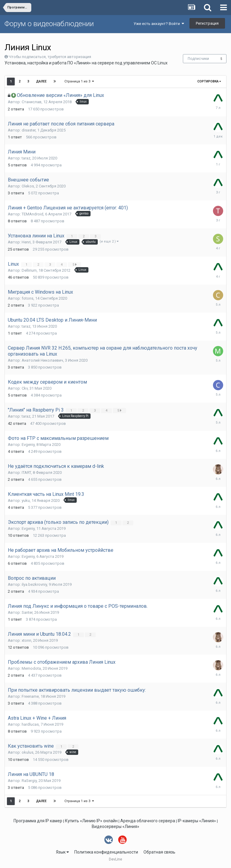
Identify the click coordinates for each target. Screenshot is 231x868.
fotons (28, 298)
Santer (27, 612)
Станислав (32, 102)
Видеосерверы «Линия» (115, 826)
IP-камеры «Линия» (197, 821)
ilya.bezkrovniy (34, 584)
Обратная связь (159, 852)
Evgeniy (28, 445)
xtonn (26, 640)
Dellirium (29, 270)
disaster (29, 130)
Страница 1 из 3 (79, 81)
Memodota (31, 668)
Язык (62, 852)
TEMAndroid (32, 214)
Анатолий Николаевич (42, 360)
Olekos (28, 186)
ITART (26, 473)
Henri (26, 242)
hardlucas (30, 724)
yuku (26, 500)
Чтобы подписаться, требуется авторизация (50, 57)
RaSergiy (29, 781)
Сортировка (209, 81)
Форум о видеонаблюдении (49, 24)
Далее (41, 81)
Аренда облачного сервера (148, 821)
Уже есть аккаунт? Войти (159, 24)
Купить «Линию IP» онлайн (91, 821)
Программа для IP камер (38, 821)
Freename (30, 696)
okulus (28, 752)
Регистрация (207, 23)
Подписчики (198, 59)
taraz (26, 158)
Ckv (25, 388)
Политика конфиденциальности (106, 852)
